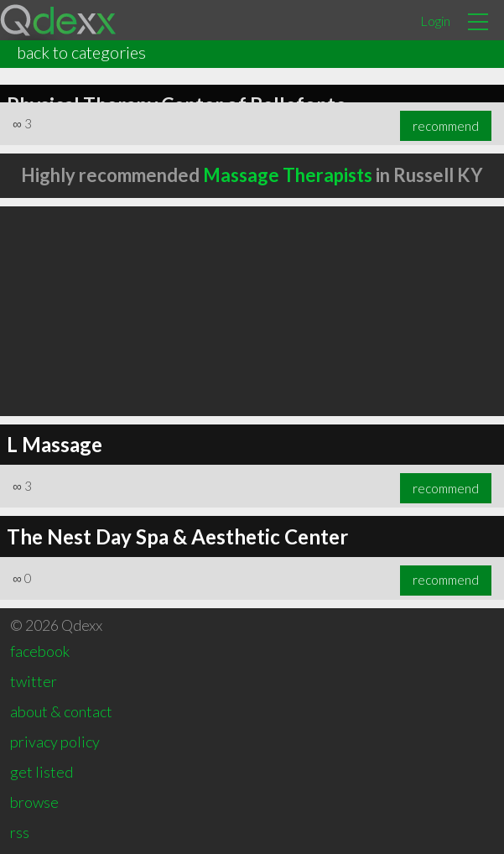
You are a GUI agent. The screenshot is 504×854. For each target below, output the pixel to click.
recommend (446, 126)
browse (34, 802)
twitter (34, 681)
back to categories (81, 52)
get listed (42, 772)
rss (20, 832)
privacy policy (55, 742)
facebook (40, 651)
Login (435, 21)
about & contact (61, 711)
